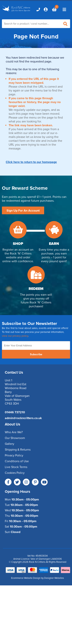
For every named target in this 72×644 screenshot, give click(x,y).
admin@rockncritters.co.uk (23, 418)
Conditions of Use (17, 461)
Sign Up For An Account (23, 211)
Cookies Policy (15, 473)
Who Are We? (14, 432)
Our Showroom (15, 438)
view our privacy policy (15, 336)
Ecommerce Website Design (26, 578)
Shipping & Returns (18, 450)
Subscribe (36, 354)
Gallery (10, 444)
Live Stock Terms (16, 467)
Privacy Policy (14, 455)
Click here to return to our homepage (31, 162)
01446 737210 (15, 412)
